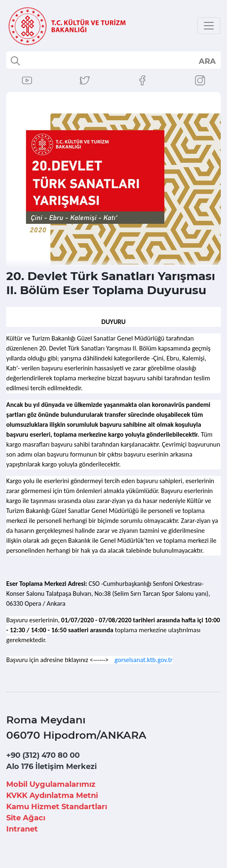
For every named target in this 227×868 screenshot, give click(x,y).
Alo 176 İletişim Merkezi (51, 766)
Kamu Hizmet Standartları (57, 807)
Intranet (22, 829)
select (207, 61)
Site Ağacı (26, 818)
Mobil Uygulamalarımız (51, 784)
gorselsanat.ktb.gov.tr (144, 660)
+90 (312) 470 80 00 (43, 755)
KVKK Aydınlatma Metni (52, 795)
